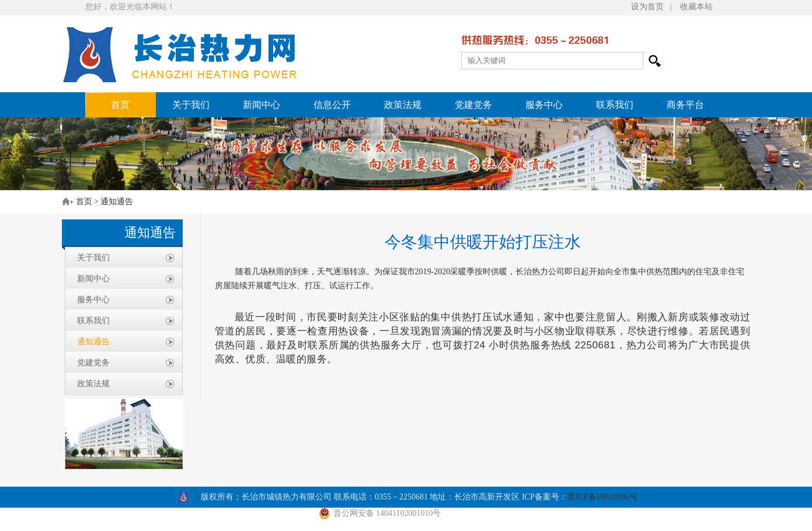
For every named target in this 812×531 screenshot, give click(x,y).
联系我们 (615, 105)
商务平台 (685, 105)
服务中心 (544, 105)
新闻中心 (262, 105)
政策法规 (403, 105)
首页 (120, 105)
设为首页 (647, 7)
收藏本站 (696, 7)
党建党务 (473, 105)
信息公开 (332, 105)
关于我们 (191, 105)
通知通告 (117, 202)
